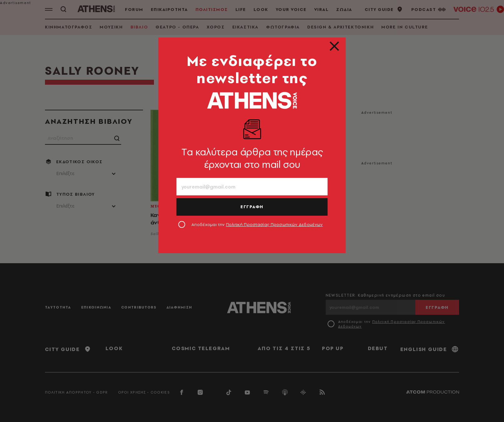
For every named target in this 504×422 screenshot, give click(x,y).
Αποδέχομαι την (257, 224)
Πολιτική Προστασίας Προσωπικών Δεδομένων (274, 224)
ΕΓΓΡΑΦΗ (252, 207)
